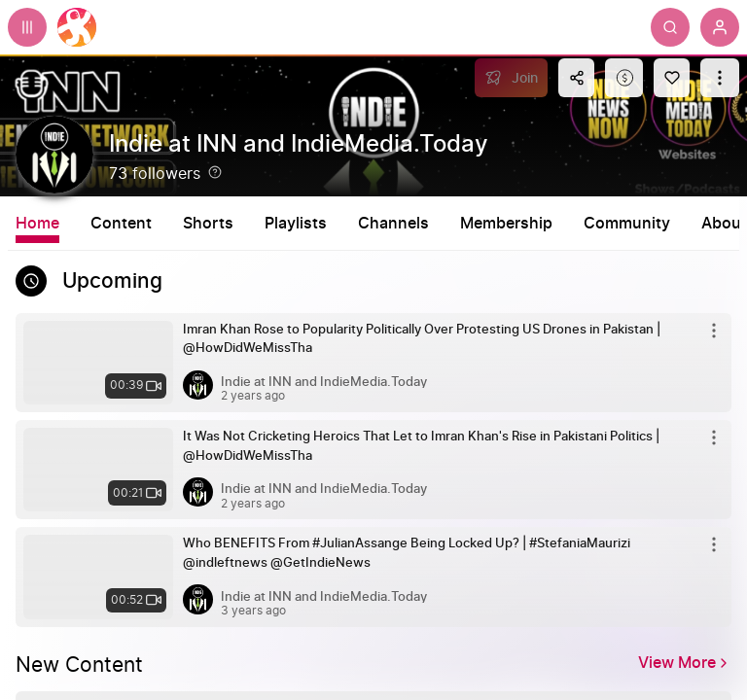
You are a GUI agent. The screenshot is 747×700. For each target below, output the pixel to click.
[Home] (77, 27)
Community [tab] (627, 224)
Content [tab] (121, 224)
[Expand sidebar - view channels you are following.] (27, 27)
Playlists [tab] (296, 224)
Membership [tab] (506, 224)
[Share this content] (576, 78)
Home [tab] (37, 224)
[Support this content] (624, 78)
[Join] (511, 78)
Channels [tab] (393, 224)
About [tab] (724, 224)
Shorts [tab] (208, 224)
